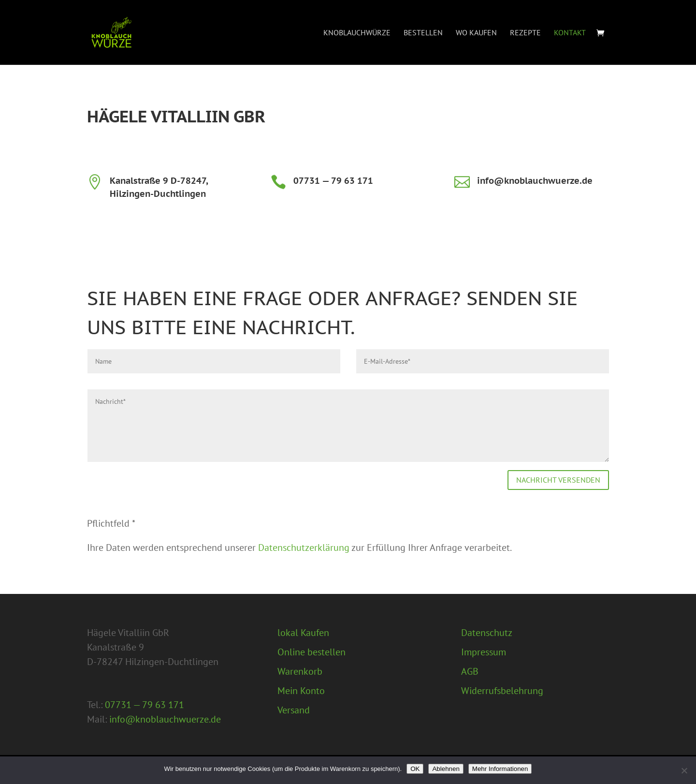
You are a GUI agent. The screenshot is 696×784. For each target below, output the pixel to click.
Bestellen (423, 33)
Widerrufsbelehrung (502, 691)
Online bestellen (312, 652)
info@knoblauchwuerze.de (535, 181)
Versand (294, 710)
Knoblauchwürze (357, 33)
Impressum (484, 652)
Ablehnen (446, 769)
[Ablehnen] (684, 770)
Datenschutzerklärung (304, 547)
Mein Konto (301, 691)
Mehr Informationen (500, 769)
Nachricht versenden (558, 480)
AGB (470, 671)
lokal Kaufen (303, 633)
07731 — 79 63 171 (333, 181)
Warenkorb (300, 671)
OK (415, 769)
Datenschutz (487, 633)
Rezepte (525, 33)
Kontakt (570, 33)
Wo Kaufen (476, 33)
